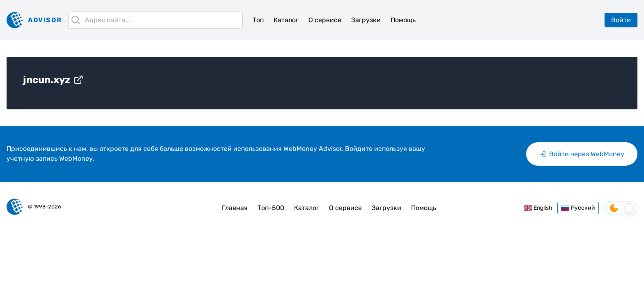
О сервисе (325, 20)
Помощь (403, 20)
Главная (235, 208)
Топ (258, 20)
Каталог (286, 20)
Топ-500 (271, 208)
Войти (621, 20)
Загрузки (366, 20)
